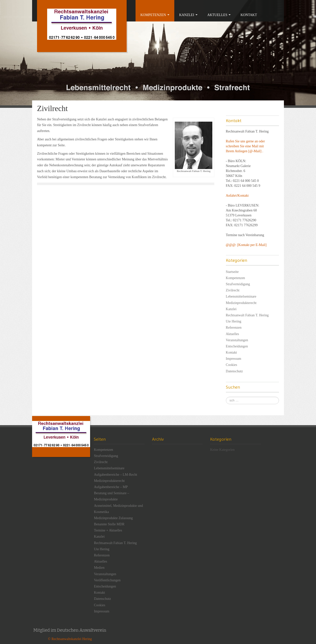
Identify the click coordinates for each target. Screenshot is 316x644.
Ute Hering (234, 321)
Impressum (234, 359)
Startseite (232, 272)
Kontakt (249, 15)
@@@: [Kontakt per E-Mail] (246, 245)
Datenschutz (234, 371)
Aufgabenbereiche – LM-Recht (115, 475)
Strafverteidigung (238, 284)
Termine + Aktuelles (108, 530)
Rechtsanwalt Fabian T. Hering (247, 315)
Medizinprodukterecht (241, 303)
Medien (99, 568)
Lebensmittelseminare (241, 296)
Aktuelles (219, 15)
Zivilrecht (233, 290)
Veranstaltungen (237, 340)
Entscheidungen (237, 346)
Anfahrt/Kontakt (237, 196)
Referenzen (234, 328)
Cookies (232, 365)
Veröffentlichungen (107, 580)
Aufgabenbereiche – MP (111, 487)
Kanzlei (188, 15)
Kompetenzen (155, 15)
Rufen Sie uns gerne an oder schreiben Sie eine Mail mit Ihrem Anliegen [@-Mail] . (245, 146)
